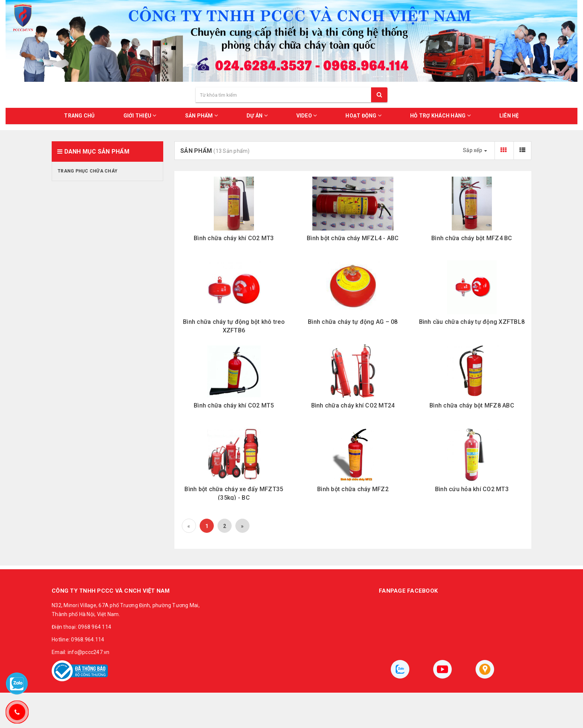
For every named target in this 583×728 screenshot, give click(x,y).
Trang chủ (79, 116)
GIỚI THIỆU (140, 115)
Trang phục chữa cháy (88, 171)
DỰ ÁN (257, 115)
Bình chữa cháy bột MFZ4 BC (472, 238)
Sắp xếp (475, 150)
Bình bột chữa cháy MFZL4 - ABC (353, 238)
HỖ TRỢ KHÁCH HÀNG (440, 115)
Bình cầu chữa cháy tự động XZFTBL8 (472, 322)
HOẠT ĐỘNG (363, 115)
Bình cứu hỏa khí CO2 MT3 (472, 489)
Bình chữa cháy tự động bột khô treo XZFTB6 (234, 326)
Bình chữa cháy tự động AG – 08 (353, 322)
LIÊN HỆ (509, 116)
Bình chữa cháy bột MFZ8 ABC (472, 405)
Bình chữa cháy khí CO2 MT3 (234, 238)
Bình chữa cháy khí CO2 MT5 (234, 405)
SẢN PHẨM (202, 115)
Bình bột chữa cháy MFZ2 (353, 489)
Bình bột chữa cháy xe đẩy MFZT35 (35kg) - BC (234, 493)
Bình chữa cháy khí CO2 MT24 (353, 405)
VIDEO (307, 115)
